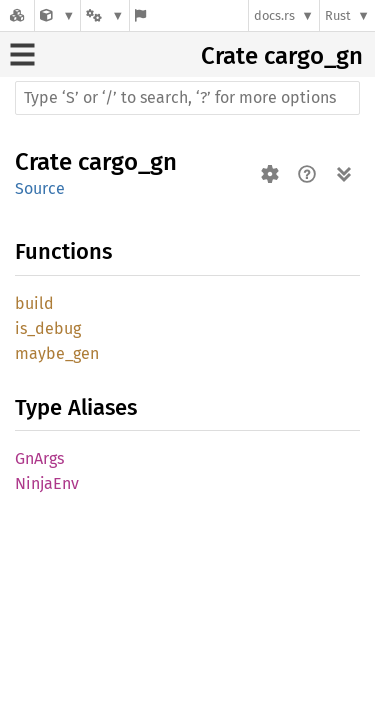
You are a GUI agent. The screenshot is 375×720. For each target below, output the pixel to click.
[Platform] (105, 15)
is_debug (48, 328)
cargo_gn (313, 56)
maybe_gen (57, 353)
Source (40, 188)
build (34, 303)
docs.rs (274, 15)
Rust (338, 15)
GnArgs (39, 458)
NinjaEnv (47, 483)
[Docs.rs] (17, 15)
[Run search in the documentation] (187, 98)
